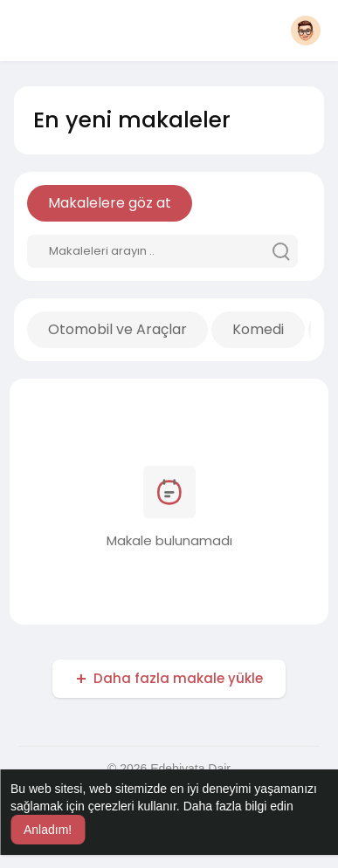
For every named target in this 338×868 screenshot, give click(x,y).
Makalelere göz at (110, 203)
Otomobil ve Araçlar (117, 329)
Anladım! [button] (48, 830)
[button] (306, 31)
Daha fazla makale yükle (178, 678)
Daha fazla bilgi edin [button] (238, 806)
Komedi (258, 329)
